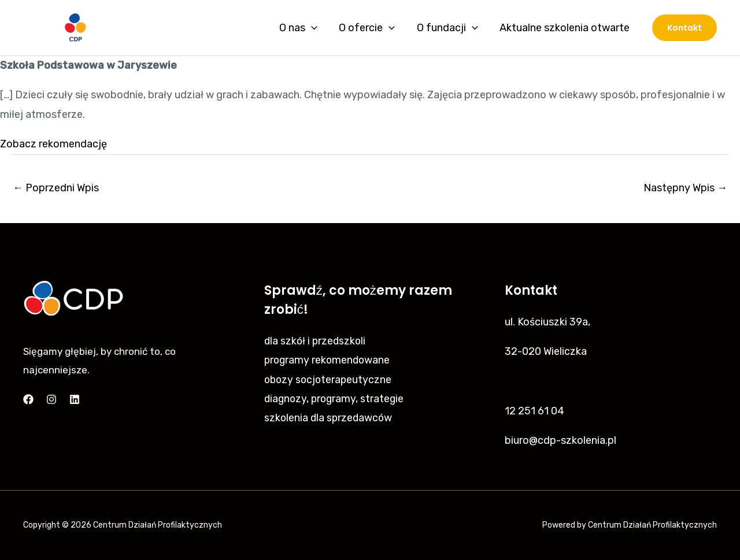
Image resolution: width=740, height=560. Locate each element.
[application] (315, 28)
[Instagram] (51, 399)
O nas (302, 28)
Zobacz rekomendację (53, 144)
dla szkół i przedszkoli (316, 341)
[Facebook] (28, 399)
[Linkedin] (75, 399)
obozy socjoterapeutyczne (330, 380)
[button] (684, 28)
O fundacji (449, 28)
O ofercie (369, 28)
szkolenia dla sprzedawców (330, 418)
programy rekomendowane (329, 360)
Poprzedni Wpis (56, 188)
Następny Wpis (685, 188)
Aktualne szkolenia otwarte (565, 28)
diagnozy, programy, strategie (336, 399)
